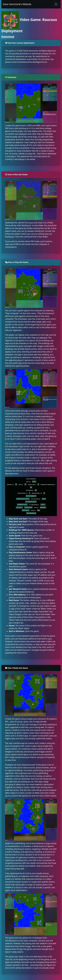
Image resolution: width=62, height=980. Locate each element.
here (31, 223)
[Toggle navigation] (56, 4)
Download (8, 36)
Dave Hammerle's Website (17, 4)
